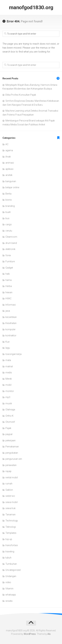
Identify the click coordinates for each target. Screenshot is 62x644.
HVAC (8, 298)
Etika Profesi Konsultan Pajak (21, 95)
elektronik (10, 249)
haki (8, 274)
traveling (10, 552)
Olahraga (10, 410)
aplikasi (9, 169)
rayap (8, 471)
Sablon (9, 490)
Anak (8, 157)
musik (9, 403)
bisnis (9, 200)
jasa (8, 311)
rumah (9, 484)
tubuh (8, 558)
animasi (10, 163)
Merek (9, 379)
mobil (8, 385)
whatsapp (11, 595)
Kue (7, 342)
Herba (9, 286)
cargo (9, 224)
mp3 (8, 397)
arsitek (9, 175)
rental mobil (12, 477)
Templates (11, 533)
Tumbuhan (11, 564)
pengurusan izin (14, 459)
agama (9, 150)
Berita (8, 194)
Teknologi (11, 527)
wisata (9, 601)
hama (9, 280)
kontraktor (11, 335)
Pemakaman (12, 447)
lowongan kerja (13, 354)
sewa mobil (11, 502)
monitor (10, 391)
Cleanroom (11, 237)
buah (8, 212)
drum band (11, 243)
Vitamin (9, 589)
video (8, 582)
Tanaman (10, 515)
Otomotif (10, 422)
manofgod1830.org (31, 7)
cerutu (9, 231)
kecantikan (11, 317)
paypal (9, 434)
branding (10, 206)
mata (8, 360)
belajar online (12, 187)
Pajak (8, 428)
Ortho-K (10, 416)
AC (7, 144)
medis (9, 373)
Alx (49, 634)
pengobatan (12, 453)
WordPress (30, 634)
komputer (10, 329)
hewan (9, 292)
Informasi (11, 305)
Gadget (9, 268)
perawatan (11, 465)
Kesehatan (11, 323)
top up (9, 539)
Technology (12, 521)
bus (7, 218)
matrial (9, 366)
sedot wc (10, 496)
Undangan (11, 576)
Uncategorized (13, 570)
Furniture (10, 261)
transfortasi (12, 545)
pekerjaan (10, 440)
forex (8, 255)
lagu (8, 348)
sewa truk (10, 508)
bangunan (11, 181)
